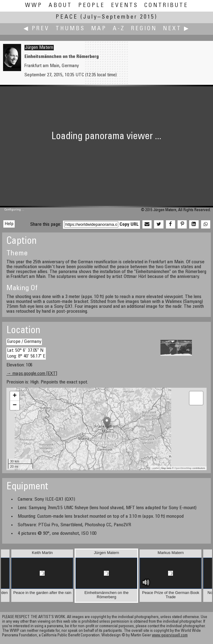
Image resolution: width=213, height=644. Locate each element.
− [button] (15, 405)
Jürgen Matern (39, 48)
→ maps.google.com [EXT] (32, 374)
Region (144, 29)
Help (9, 224)
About (60, 6)
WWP (34, 6)
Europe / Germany (24, 342)
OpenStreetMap (183, 468)
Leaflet (156, 468)
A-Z (119, 29)
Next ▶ (176, 29)
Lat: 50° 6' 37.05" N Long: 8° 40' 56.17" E (26, 353)
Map (99, 29)
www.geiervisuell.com (170, 636)
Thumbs (70, 29)
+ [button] (15, 396)
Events (125, 6)
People (92, 6)
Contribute (166, 6)
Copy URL (129, 225)
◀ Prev (37, 29)
